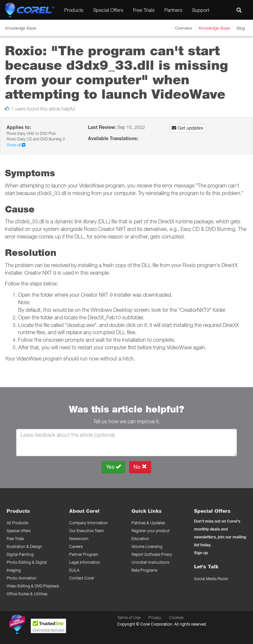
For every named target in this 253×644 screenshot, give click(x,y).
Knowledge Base (214, 28)
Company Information (88, 523)
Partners (173, 10)
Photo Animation (22, 578)
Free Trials (144, 10)
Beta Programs (144, 570)
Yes (113, 467)
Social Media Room (211, 579)
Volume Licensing (147, 546)
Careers (76, 546)
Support (201, 10)
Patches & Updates (148, 523)
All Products (17, 523)
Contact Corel (82, 578)
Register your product (151, 531)
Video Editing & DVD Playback (33, 586)
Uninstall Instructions (150, 562)
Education (140, 539)
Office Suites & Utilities (27, 594)
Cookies (176, 618)
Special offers (19, 531)
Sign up (201, 553)
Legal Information (85, 562)
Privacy (155, 618)
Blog (241, 28)
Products (74, 10)
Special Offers (108, 10)
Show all (16, 145)
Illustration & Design (24, 546)
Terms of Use (129, 618)
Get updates (187, 128)
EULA (74, 570)
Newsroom (79, 539)
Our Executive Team (86, 531)
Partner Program (84, 554)
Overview (183, 28)
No (140, 467)
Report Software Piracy (152, 554)
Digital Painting (20, 554)
